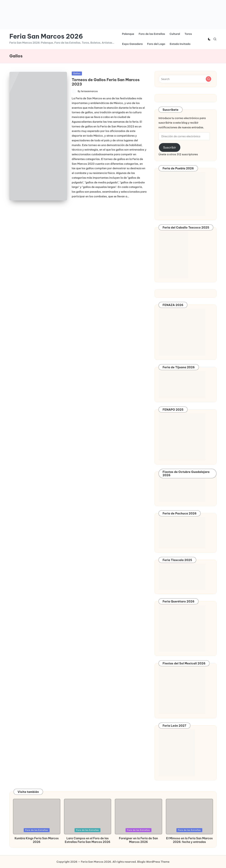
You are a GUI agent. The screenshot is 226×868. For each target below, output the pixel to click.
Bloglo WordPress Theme (153, 862)
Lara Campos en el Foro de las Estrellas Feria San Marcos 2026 (88, 840)
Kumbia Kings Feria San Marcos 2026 (37, 840)
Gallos (77, 73)
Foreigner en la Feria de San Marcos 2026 (138, 840)
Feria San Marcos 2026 (46, 36)
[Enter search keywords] (186, 79)
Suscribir (169, 147)
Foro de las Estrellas (37, 830)
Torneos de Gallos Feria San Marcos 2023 (106, 82)
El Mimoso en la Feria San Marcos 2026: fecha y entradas (189, 840)
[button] (38, 136)
